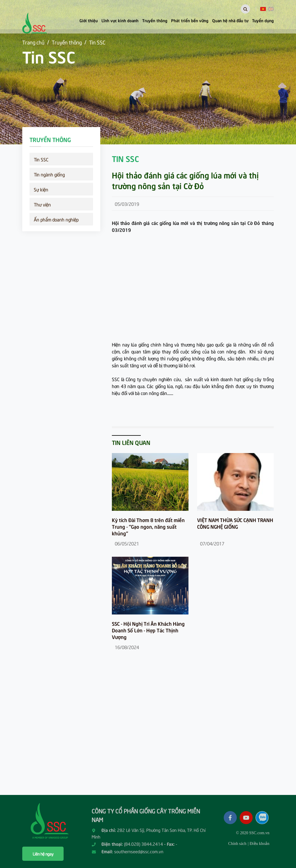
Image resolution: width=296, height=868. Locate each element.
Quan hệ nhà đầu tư (230, 20)
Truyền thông (155, 20)
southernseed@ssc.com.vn (139, 851)
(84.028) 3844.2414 (144, 844)
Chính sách (237, 844)
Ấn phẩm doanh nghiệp (56, 219)
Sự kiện (41, 189)
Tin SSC (97, 42)
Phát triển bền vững (190, 20)
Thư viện (42, 204)
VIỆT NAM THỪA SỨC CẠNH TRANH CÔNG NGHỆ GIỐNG (235, 523)
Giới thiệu (89, 20)
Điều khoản (260, 844)
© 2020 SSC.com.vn (253, 833)
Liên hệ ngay (43, 854)
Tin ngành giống (49, 174)
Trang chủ (33, 42)
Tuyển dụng (263, 20)
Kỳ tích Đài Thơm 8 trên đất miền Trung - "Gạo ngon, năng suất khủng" (148, 527)
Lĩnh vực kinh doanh (120, 20)
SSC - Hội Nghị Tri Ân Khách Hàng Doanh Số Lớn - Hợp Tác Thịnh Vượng (148, 630)
